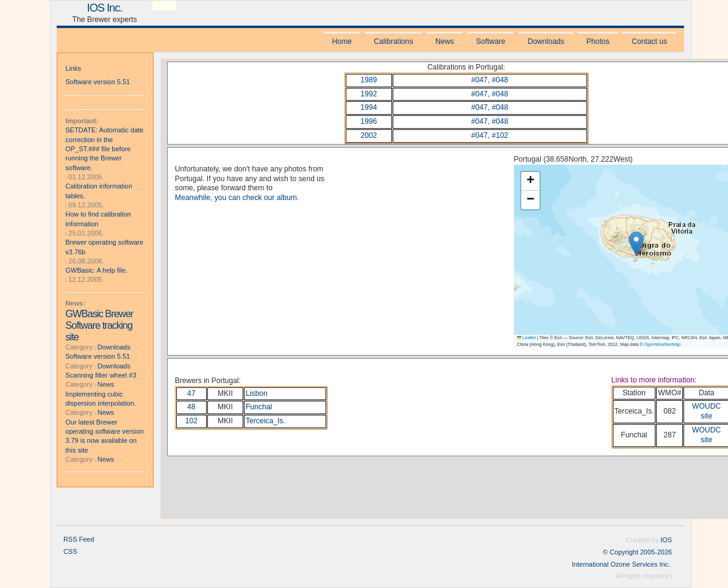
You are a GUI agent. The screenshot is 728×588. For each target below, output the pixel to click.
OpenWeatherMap (662, 344)
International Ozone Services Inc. (621, 564)
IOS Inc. (105, 8)
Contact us (649, 41)
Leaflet (526, 338)
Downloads (546, 41)
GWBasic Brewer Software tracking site (99, 325)
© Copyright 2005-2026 (637, 552)
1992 (369, 94)
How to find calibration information (98, 219)
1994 (369, 107)
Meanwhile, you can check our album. (237, 198)
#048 (500, 80)
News (444, 41)
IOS (666, 540)
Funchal (259, 407)
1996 (369, 121)
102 (191, 421)
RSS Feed (79, 539)
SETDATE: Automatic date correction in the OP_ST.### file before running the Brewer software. (104, 149)
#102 (500, 135)
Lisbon (257, 393)
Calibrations (393, 41)
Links (73, 68)
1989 (369, 80)
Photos (598, 41)
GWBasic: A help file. (96, 270)
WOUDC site (706, 411)
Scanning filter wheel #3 (101, 375)
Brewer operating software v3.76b (104, 247)
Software (491, 41)
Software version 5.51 (98, 82)
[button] (636, 244)
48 (191, 407)
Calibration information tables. (98, 191)
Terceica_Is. (266, 421)
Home (341, 41)
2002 (369, 135)
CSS (70, 551)
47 (191, 393)
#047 (480, 80)
